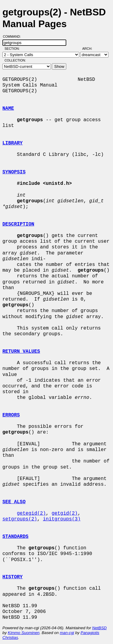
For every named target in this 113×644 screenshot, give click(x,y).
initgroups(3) (62, 519)
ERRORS (11, 415)
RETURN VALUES (21, 352)
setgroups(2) (20, 519)
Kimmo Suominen (24, 633)
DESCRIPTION (18, 224)
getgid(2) (64, 513)
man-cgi (67, 633)
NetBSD (99, 628)
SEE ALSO (14, 502)
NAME (8, 109)
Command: (14, 36)
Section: (13, 49)
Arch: (90, 49)
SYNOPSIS (14, 172)
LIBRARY (13, 143)
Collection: (15, 60)
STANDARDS (15, 537)
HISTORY (13, 577)
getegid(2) (31, 513)
